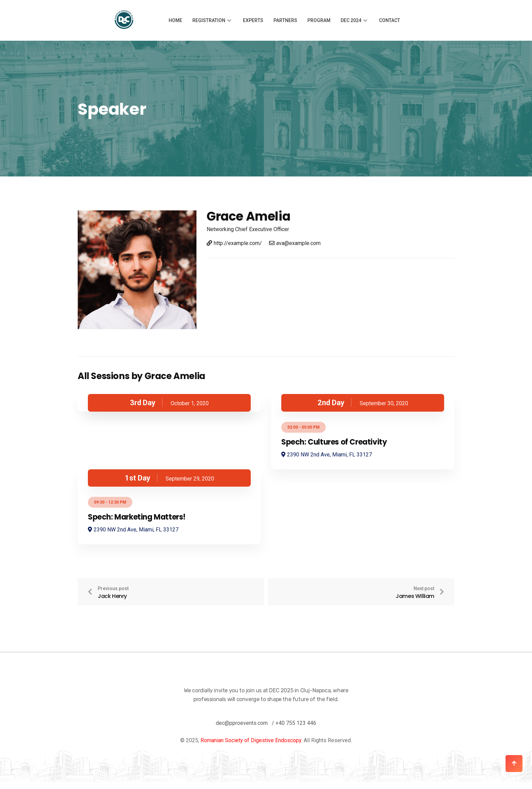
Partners (285, 20)
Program (319, 20)
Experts (253, 20)
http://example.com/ (234, 243)
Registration (213, 20)
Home (175, 20)
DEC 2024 (355, 20)
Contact (389, 20)
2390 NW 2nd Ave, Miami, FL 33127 (327, 455)
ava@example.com (295, 243)
